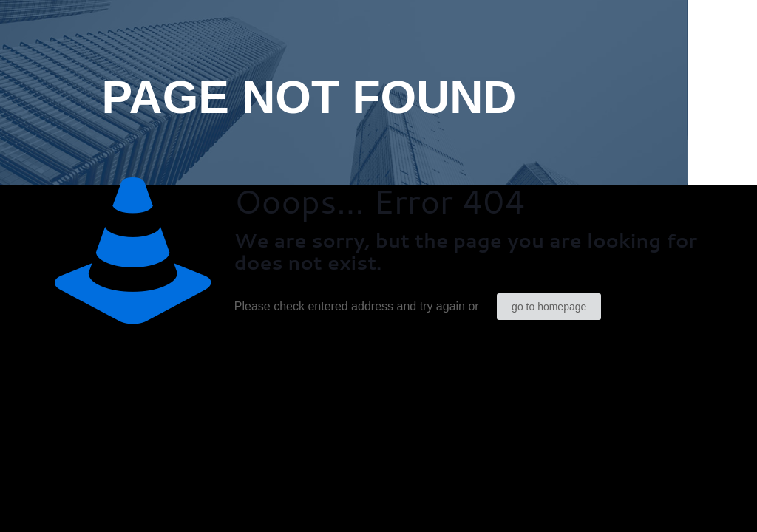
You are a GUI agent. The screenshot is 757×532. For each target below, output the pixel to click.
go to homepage (549, 307)
